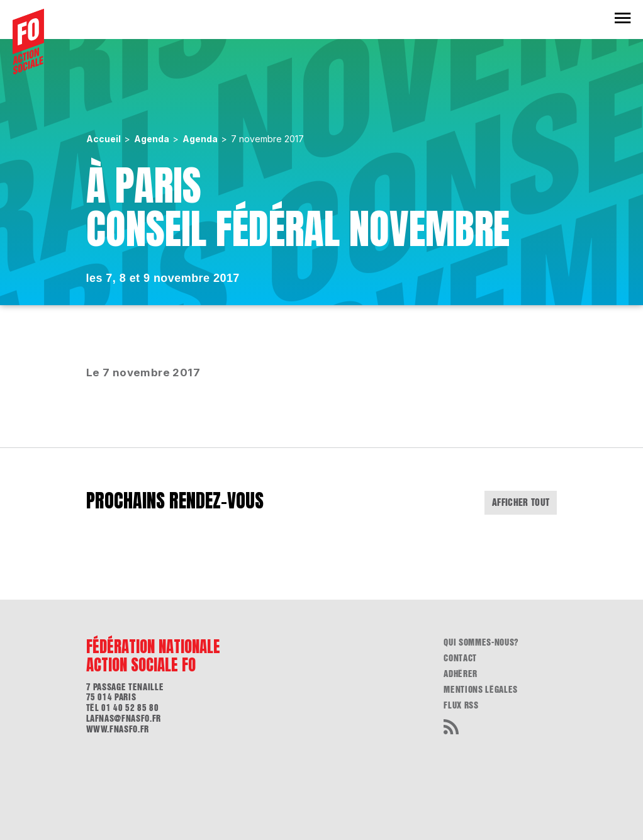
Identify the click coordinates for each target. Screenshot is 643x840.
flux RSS (461, 705)
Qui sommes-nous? (481, 642)
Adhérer (461, 674)
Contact (460, 658)
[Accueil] (28, 42)
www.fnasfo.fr (118, 729)
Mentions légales (480, 690)
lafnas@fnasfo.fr (124, 719)
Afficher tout (521, 502)
